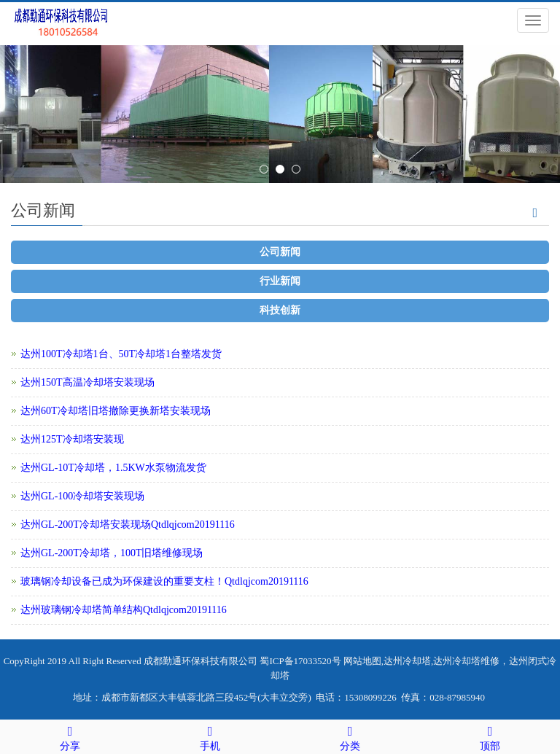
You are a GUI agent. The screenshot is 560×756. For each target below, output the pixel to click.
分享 (70, 736)
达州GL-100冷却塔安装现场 (82, 496)
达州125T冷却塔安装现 (72, 439)
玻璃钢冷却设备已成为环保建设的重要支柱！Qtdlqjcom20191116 (164, 581)
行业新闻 (280, 281)
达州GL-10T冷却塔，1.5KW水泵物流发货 (113, 468)
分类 (350, 736)
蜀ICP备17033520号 (300, 661)
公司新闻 (280, 252)
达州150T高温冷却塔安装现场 (87, 382)
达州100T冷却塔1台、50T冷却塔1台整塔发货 (121, 354)
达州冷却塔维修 (466, 661)
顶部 (490, 736)
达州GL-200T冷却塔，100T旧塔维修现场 (112, 553)
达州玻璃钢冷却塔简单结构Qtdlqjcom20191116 (124, 610)
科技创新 (280, 310)
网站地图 (362, 661)
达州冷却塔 (407, 661)
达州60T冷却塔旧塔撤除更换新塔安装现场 (116, 411)
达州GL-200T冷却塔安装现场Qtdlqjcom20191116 (128, 525)
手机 (210, 736)
